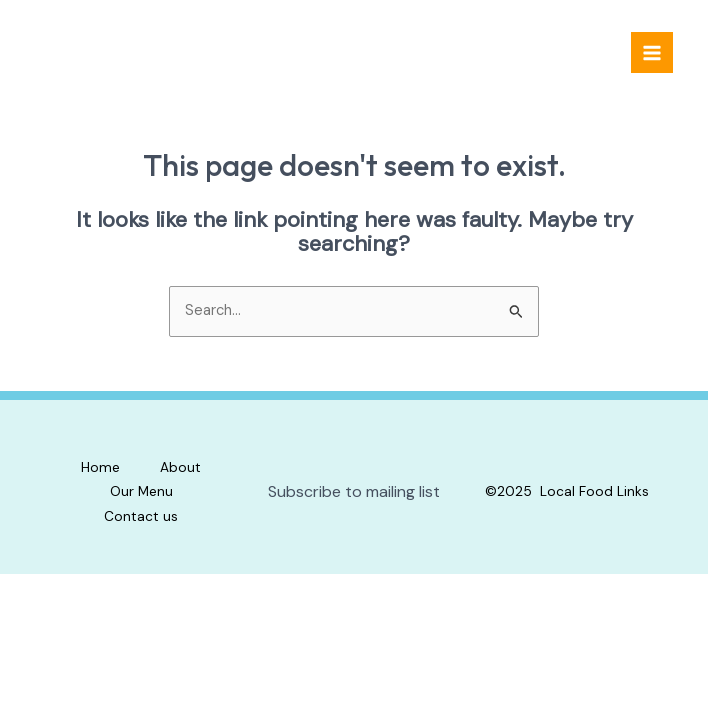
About (180, 467)
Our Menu (141, 491)
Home (100, 467)
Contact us (141, 516)
